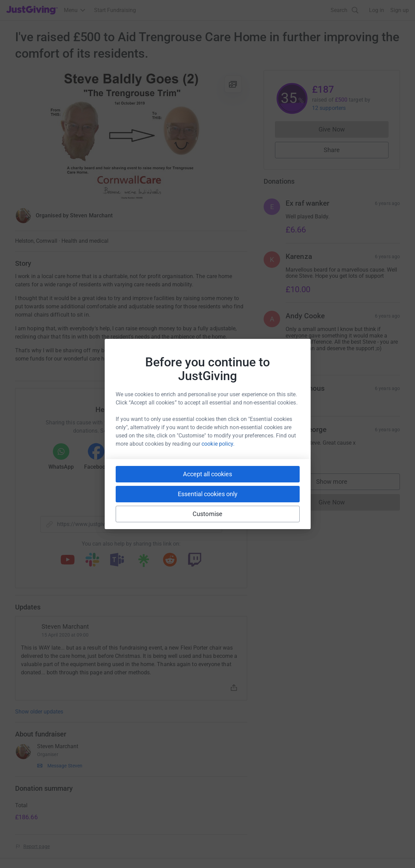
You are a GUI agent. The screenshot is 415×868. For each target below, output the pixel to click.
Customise (207, 514)
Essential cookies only (208, 494)
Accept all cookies (207, 474)
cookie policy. (218, 444)
